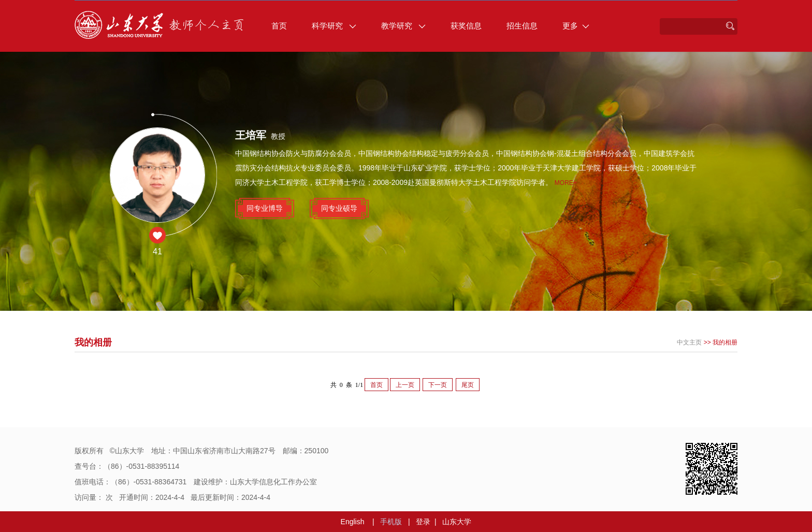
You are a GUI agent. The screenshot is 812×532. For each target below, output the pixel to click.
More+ (566, 183)
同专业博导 (265, 208)
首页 (279, 26)
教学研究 (403, 26)
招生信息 (522, 26)
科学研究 (334, 26)
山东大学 (457, 522)
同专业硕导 (339, 208)
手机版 (391, 522)
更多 (576, 26)
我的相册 (725, 342)
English (353, 522)
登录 (423, 522)
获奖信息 (466, 26)
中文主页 (689, 342)
